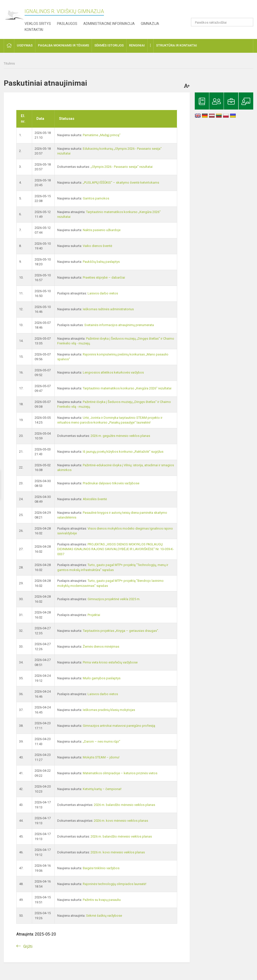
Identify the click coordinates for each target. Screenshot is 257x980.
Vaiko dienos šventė (98, 246)
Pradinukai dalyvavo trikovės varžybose (111, 483)
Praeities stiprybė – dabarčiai (104, 277)
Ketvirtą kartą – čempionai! (102, 789)
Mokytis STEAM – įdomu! (101, 757)
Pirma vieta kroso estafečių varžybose (110, 662)
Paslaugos (67, 24)
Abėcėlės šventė (95, 499)
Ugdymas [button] (25, 45)
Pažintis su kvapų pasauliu (102, 900)
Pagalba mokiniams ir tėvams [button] (63, 45)
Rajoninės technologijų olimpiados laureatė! (115, 884)
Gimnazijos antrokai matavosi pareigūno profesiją (119, 726)
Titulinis (9, 63)
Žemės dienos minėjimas (101, 647)
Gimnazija (150, 24)
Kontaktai (34, 30)
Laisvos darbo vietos (103, 293)
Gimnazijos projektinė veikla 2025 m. (114, 599)
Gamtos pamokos (96, 198)
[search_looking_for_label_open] (248, 22)
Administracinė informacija (109, 24)
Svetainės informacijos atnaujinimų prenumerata (119, 325)
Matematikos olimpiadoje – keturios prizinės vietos (120, 773)
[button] (219, 11)
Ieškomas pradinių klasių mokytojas (109, 710)
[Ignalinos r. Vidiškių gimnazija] (14, 15)
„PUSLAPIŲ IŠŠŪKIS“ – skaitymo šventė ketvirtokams (121, 183)
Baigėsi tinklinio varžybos (101, 868)
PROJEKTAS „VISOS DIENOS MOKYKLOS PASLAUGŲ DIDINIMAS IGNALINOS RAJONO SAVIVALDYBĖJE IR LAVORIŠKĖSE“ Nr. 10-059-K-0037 (116, 549)
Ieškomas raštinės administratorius (108, 309)
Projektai (94, 615)
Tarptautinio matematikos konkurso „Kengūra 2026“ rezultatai (127, 388)
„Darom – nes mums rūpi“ (102, 741)
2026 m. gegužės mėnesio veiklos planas (120, 436)
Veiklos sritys (38, 24)
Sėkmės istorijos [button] (109, 45)
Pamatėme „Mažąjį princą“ (102, 135)
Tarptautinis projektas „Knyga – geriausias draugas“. (121, 631)
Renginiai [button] (137, 45)
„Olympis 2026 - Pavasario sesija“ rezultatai (122, 167)
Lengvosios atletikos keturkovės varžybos (113, 372)
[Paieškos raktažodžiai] (222, 22)
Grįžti (28, 946)
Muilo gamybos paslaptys (102, 678)
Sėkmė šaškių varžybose (104, 916)
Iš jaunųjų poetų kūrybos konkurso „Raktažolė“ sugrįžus (123, 452)
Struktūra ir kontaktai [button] (177, 45)
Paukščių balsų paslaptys (101, 262)
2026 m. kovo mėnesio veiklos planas (121, 821)
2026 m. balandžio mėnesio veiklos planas (124, 805)
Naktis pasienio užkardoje (102, 230)
